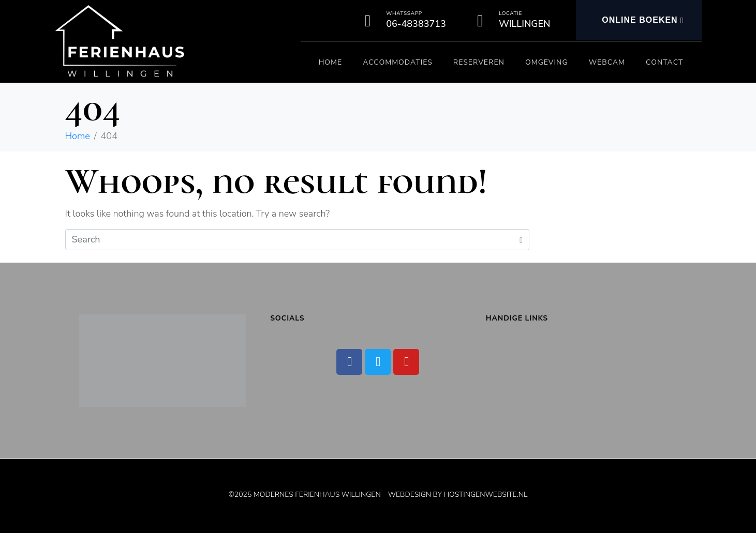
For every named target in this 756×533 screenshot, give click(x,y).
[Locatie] (480, 21)
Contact (664, 62)
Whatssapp (404, 13)
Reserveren (479, 62)
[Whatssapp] (367, 21)
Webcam (607, 62)
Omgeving (547, 62)
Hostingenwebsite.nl (485, 494)
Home (331, 62)
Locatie (510, 13)
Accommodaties (398, 62)
